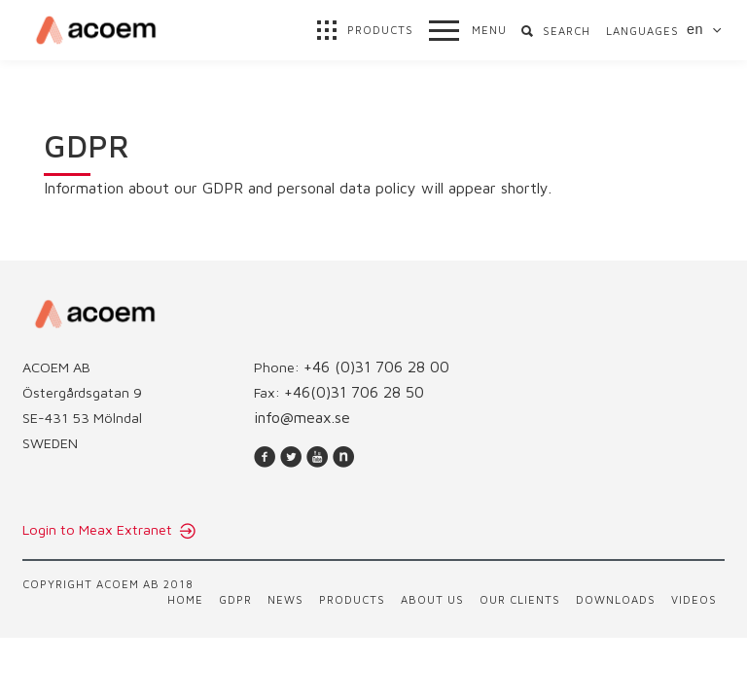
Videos (694, 599)
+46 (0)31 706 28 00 (376, 367)
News (285, 599)
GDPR (235, 599)
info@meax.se (302, 417)
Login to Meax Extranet (99, 529)
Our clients (520, 599)
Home (185, 599)
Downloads (616, 599)
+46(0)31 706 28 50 (354, 392)
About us (432, 599)
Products (352, 599)
